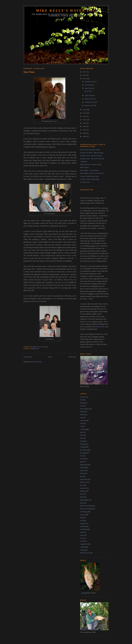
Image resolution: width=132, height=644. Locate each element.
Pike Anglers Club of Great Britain (92, 173)
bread (82, 412)
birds (82, 406)
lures (82, 485)
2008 (85, 126)
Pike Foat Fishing (86, 509)
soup (82, 532)
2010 (85, 120)
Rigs (82, 517)
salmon (83, 523)
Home (50, 357)
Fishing (83, 447)
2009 (85, 123)
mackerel (83, 488)
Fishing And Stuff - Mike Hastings (92, 153)
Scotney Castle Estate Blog (89, 176)
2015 (85, 75)
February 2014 (90, 102)
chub (82, 423)
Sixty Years (29, 72)
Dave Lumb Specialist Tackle (90, 150)
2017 (85, 72)
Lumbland (84, 161)
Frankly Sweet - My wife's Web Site (92, 159)
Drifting (83, 444)
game (82, 462)
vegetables (84, 544)
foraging (83, 453)
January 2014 (90, 105)
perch (82, 497)
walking (83, 547)
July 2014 (88, 85)
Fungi (82, 459)
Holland (83, 468)
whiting (83, 550)
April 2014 (89, 95)
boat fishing (84, 409)
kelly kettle (84, 479)
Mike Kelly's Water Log (66, 11)
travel (82, 535)
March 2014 (89, 99)
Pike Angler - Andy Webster (90, 170)
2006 (85, 133)
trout (82, 541)
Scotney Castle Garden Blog (90, 179)
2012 (85, 113)
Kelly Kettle (100, 327)
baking (82, 403)
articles (83, 397)
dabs (82, 432)
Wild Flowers (85, 553)
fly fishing (84, 450)
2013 (85, 110)
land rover (84, 482)
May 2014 (88, 88)
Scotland (83, 526)
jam (81, 476)
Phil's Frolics (85, 167)
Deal (82, 435)
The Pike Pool (85, 182)
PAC (82, 494)
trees (82, 538)
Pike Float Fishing (86, 506)
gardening (84, 465)
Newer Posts (28, 357)
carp (82, 418)
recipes (83, 515)
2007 (85, 130)
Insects (82, 470)
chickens (83, 420)
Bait (82, 400)
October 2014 (90, 82)
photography (84, 500)
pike (82, 503)
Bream (82, 415)
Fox (81, 456)
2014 (85, 79)
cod (81, 426)
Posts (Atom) (37, 362)
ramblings (35, 349)
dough (82, 441)
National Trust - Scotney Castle (91, 164)
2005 (85, 136)
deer (82, 438)
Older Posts (72, 357)
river (82, 520)
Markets (83, 491)
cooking (83, 429)
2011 (85, 116)
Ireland (83, 473)
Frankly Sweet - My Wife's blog (91, 156)
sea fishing (84, 529)
